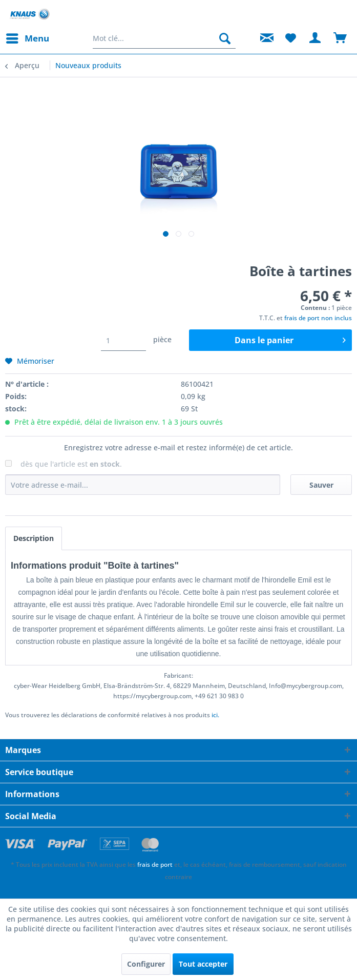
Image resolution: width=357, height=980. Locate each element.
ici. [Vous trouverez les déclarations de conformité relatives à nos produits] (215, 715)
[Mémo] (290, 38)
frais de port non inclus (318, 318)
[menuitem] (27, 38)
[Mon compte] (316, 38)
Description (34, 538)
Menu (28, 37)
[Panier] (341, 38)
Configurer (146, 964)
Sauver (321, 485)
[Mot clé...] (164, 38)
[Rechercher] (225, 38)
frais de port (155, 864)
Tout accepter (203, 964)
